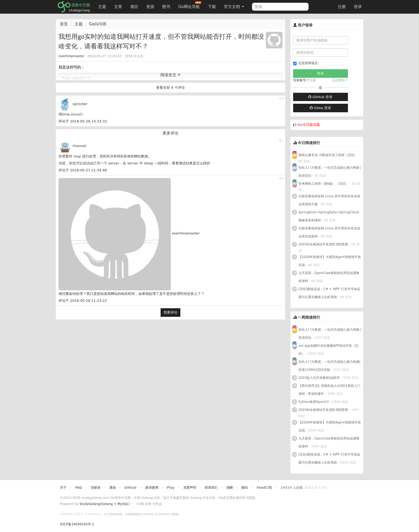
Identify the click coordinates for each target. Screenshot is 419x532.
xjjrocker (80, 104)
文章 (118, 7)
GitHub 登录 (320, 97)
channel (79, 146)
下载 (212, 7)
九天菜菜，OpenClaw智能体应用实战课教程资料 (329, 277)
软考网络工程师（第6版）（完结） (324, 184)
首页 (64, 24)
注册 (342, 7)
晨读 (112, 488)
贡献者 (96, 488)
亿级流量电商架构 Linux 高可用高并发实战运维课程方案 (329, 200)
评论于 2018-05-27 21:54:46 (83, 170)
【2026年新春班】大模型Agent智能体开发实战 (330, 261)
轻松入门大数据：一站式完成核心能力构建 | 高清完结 (330, 172)
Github (130, 488)
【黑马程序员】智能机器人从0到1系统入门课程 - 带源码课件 (329, 390)
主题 (102, 7)
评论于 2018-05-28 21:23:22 (83, 301)
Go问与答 (98, 24)
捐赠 (230, 488)
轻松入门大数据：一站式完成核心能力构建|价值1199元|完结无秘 (329, 366)
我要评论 (170, 312)
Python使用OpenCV (314, 402)
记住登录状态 (305, 63)
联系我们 (211, 488)
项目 (134, 7)
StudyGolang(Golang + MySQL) (104, 504)
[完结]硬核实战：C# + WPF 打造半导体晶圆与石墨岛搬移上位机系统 (329, 293)
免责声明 (190, 488)
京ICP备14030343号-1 (77, 524)
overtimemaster (71, 56)
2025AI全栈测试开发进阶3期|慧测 (324, 244)
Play (170, 488)
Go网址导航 (190, 5)
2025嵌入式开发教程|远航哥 (319, 378)
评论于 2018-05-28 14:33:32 (83, 121)
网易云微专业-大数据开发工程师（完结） (328, 155)
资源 (150, 7)
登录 (358, 7)
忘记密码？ (340, 80)
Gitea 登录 (320, 108)
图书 (166, 7)
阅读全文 (170, 75)
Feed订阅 (264, 488)
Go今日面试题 (309, 125)
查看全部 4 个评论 (170, 88)
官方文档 (234, 7)
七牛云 (157, 504)
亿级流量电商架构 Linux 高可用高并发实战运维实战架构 (329, 232)
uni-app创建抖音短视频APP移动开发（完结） (328, 350)
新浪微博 (152, 488)
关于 (63, 488)
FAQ (79, 488)
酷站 (245, 488)
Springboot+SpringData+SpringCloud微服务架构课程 (329, 216)
